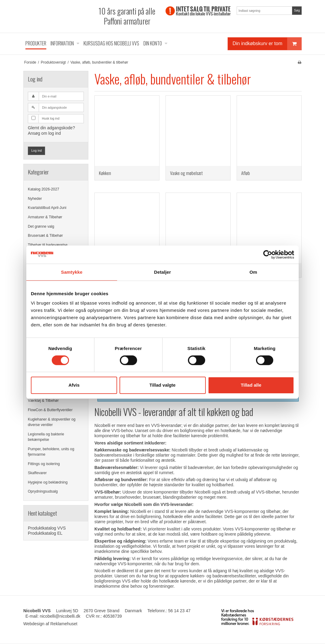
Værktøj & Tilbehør (43, 401)
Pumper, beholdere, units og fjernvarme (51, 452)
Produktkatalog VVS (47, 528)
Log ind (37, 150)
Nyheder (35, 199)
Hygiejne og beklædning (48, 482)
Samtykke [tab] (72, 272)
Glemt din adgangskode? (51, 128)
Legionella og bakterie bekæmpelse (46, 437)
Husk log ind (51, 118)
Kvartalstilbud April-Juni (47, 208)
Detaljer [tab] (162, 272)
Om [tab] (253, 272)
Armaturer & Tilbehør (45, 217)
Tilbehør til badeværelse (48, 245)
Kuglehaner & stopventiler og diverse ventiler (52, 422)
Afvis (74, 385)
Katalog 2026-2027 (44, 189)
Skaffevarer (37, 473)
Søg (297, 10)
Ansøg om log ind (44, 133)
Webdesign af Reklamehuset (50, 624)
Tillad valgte (162, 385)
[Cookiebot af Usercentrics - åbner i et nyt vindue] (268, 254)
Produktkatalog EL (45, 533)
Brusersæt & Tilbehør (45, 236)
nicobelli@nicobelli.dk (60, 616)
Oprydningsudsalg (43, 491)
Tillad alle (251, 385)
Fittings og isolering (44, 464)
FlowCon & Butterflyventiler (50, 410)
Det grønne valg (41, 226)
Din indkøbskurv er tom (267, 44)
